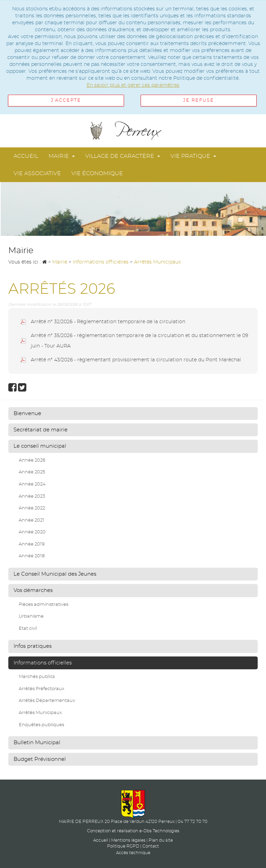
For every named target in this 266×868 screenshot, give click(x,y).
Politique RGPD (123, 846)
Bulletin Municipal (37, 743)
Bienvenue (27, 414)
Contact (151, 846)
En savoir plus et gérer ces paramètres (133, 85)
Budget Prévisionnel (40, 759)
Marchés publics (37, 677)
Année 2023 (32, 496)
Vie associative (37, 173)
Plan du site (161, 840)
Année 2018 (32, 556)
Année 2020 (32, 532)
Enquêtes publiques (41, 725)
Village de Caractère (123, 156)
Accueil (26, 156)
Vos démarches (33, 590)
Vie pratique (193, 156)
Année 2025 (32, 472)
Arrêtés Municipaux (40, 713)
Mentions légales (128, 840)
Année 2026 (32, 460)
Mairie (62, 156)
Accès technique (133, 853)
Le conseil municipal (40, 446)
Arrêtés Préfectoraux (42, 689)
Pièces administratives (43, 605)
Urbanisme (31, 616)
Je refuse (199, 100)
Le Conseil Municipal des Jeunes (55, 574)
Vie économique (97, 173)
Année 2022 (32, 508)
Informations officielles (43, 663)
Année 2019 (32, 544)
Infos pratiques (33, 646)
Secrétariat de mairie (41, 430)
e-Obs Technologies (159, 831)
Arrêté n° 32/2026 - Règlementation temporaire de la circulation (108, 322)
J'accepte (66, 100)
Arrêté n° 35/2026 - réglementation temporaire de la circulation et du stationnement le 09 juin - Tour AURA (139, 341)
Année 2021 (32, 520)
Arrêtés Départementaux (47, 701)
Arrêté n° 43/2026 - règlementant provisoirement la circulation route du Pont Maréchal (136, 360)
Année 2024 (32, 484)
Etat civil (28, 629)
